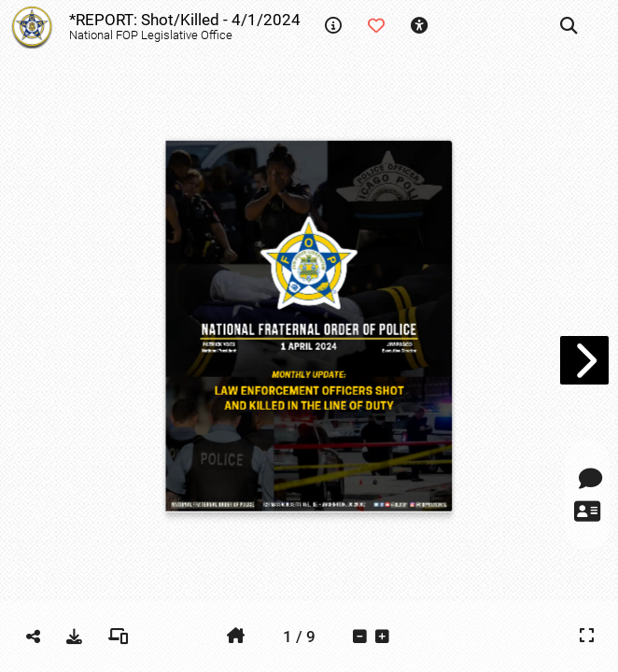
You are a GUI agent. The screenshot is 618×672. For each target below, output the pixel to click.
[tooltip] (333, 26)
